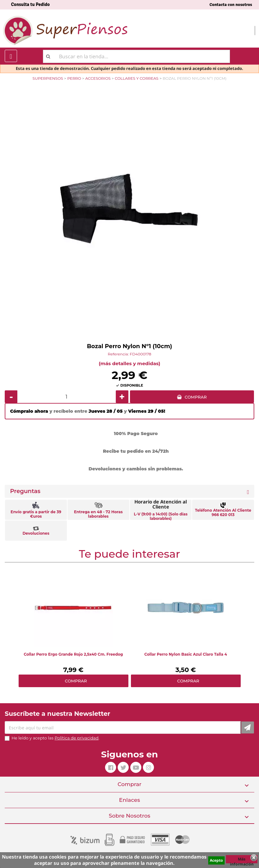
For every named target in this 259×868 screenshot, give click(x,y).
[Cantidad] (67, 397)
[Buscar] (136, 56)
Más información (242, 860)
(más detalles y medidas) (129, 363)
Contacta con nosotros (231, 5)
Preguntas (25, 491)
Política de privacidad (77, 738)
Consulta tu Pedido (30, 4)
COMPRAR (196, 397)
